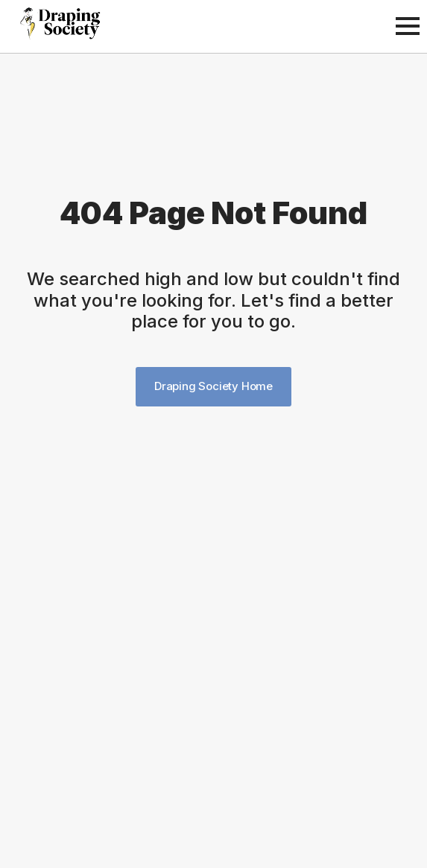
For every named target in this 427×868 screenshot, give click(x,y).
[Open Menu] (408, 26)
